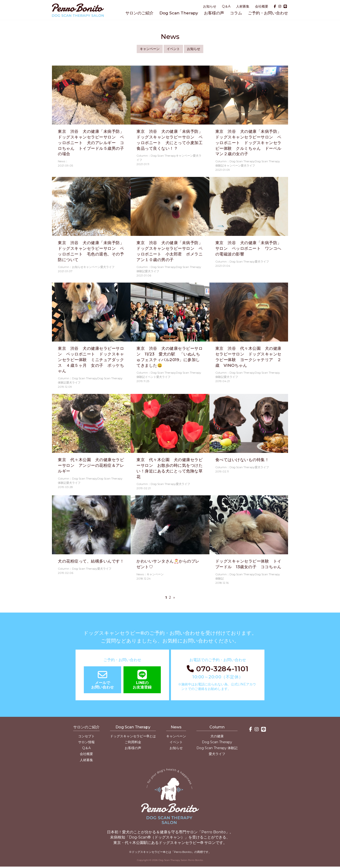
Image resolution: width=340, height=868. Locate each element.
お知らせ (210, 6)
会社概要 (262, 6)
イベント (173, 49)
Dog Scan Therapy (179, 13)
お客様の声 (214, 13)
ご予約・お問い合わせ (268, 13)
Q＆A (226, 6)
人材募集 (243, 6)
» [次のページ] (174, 597)
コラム (236, 13)
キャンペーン (150, 49)
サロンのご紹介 (139, 13)
